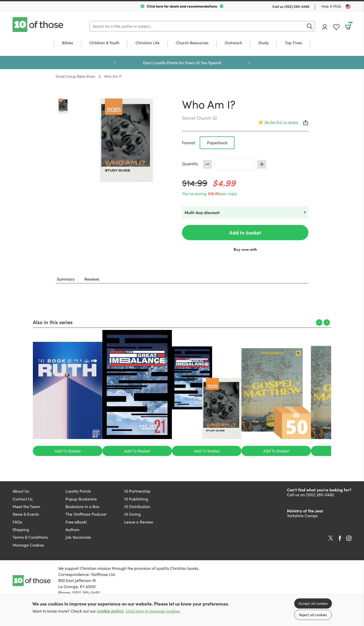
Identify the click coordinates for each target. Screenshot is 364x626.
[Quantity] (235, 164)
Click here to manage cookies (153, 611)
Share (306, 123)
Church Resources (192, 43)
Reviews (92, 279)
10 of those (38, 25)
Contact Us (23, 499)
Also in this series (53, 322)
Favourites (336, 27)
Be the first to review (281, 122)
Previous (115, 62)
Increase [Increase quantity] (262, 164)
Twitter (331, 538)
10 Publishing (136, 499)
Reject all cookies (313, 615)
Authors (72, 529)
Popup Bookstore (81, 499)
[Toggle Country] (348, 7)
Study (264, 43)
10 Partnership (137, 491)
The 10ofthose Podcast (86, 514)
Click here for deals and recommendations (182, 6)
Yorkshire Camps (302, 516)
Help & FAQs (331, 6)
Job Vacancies (78, 537)
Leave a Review (139, 522)
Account (325, 27)
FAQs (17, 522)
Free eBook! (76, 522)
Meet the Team (26, 506)
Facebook (340, 538)
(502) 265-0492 (297, 6)
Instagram (349, 538)
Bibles (67, 43)
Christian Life (147, 43)
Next (249, 62)
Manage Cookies (28, 545)
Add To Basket (68, 451)
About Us (21, 491)
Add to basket (245, 232)
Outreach (233, 43)
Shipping (21, 529)
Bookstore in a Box (82, 506)
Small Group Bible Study (75, 76)
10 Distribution (137, 506)
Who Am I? (113, 76)
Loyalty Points (78, 491)
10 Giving (132, 514)
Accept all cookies (313, 603)
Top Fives (293, 43)
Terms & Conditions (30, 537)
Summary (66, 279)
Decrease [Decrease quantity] (207, 164)
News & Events (26, 514)
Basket (350, 25)
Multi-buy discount (202, 212)
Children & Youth (104, 43)
